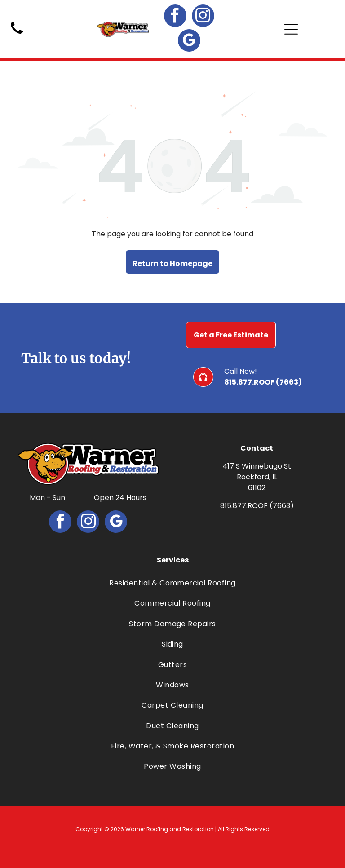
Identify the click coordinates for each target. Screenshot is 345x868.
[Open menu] (291, 29)
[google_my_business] (189, 42)
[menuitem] (172, 583)
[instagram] (203, 17)
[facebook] (175, 17)
